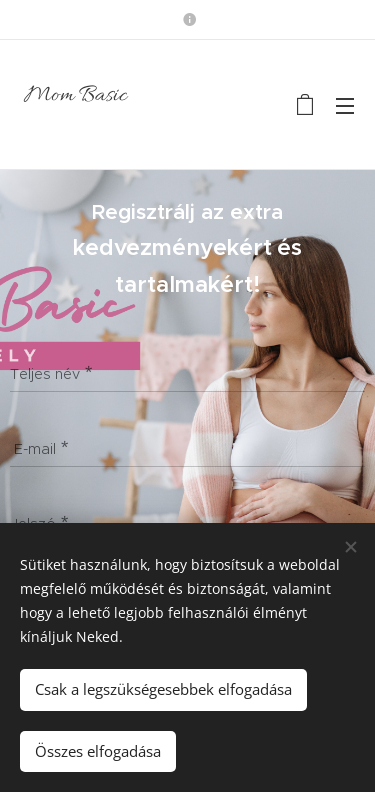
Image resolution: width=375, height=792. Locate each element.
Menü (345, 106)
